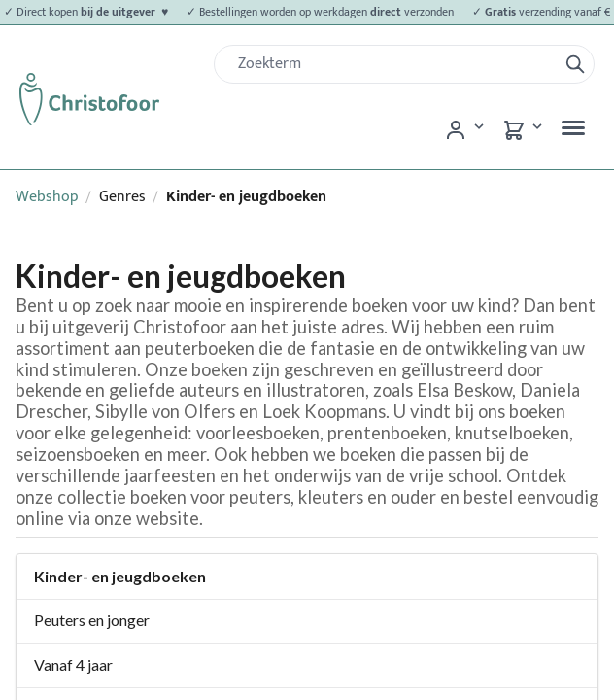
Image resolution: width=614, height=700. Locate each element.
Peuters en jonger (92, 620)
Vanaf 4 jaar (73, 665)
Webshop (47, 197)
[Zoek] (393, 64)
